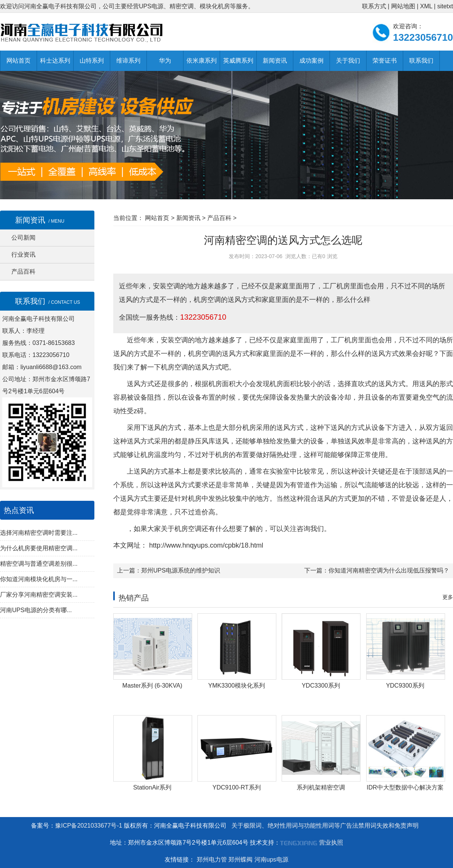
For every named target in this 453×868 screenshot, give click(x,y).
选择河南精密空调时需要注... (39, 533)
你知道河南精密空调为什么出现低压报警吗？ (389, 570)
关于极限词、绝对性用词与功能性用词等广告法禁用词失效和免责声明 (325, 826)
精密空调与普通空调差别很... (39, 564)
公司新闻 (23, 238)
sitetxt (445, 6)
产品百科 (23, 272)
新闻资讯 (275, 61)
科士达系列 (55, 61)
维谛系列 (128, 61)
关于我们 (348, 61)
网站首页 (18, 61)
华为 (165, 61)
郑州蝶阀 (240, 860)
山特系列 (92, 61)
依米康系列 (202, 61)
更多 (448, 597)
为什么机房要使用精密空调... (39, 548)
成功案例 (311, 61)
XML (426, 6)
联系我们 (421, 61)
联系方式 (374, 6)
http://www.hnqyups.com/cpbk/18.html (205, 545)
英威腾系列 (238, 61)
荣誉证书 (385, 61)
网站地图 (403, 6)
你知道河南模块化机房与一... (39, 579)
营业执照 (331, 843)
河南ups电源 (271, 860)
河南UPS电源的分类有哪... (36, 610)
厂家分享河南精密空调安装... (39, 595)
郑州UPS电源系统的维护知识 (181, 570)
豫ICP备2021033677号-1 (89, 826)
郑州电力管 (212, 860)
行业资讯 (23, 255)
